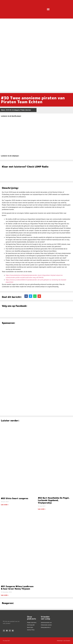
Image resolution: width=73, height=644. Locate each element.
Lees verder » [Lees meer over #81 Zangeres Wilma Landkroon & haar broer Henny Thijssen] (5, 595)
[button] (48, 9)
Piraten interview (26, 110)
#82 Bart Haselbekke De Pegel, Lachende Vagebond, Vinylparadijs (54, 500)
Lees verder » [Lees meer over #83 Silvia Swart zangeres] (5, 505)
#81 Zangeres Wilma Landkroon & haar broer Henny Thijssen (17, 588)
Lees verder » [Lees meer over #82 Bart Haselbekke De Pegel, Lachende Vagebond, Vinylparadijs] (42, 509)
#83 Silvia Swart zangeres (15, 498)
